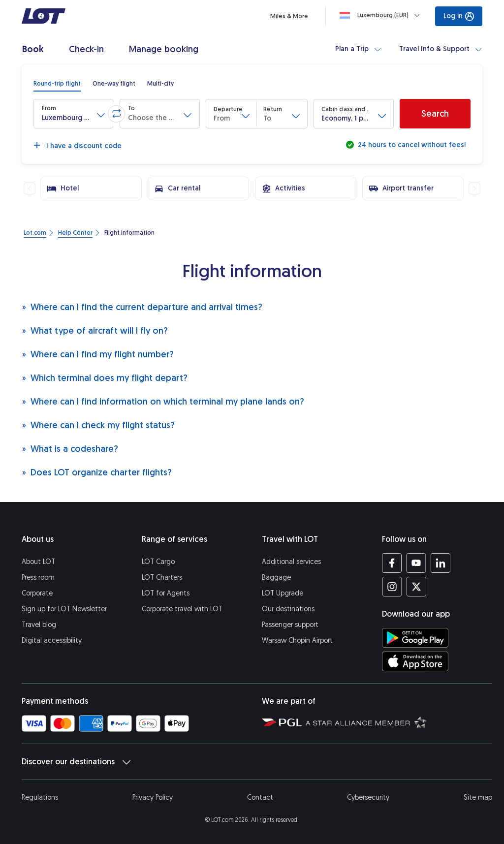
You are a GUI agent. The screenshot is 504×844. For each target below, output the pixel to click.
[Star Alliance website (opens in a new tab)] (366, 722)
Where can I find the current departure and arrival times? (142, 307)
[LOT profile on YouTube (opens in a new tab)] (416, 563)
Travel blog (39, 625)
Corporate (37, 593)
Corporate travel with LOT (182, 609)
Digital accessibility (52, 641)
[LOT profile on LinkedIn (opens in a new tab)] (440, 563)
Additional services (291, 562)
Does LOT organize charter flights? (97, 472)
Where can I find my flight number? (98, 354)
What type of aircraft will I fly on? (95, 330)
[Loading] (382, 15)
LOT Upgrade (283, 593)
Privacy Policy (153, 797)
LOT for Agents (166, 593)
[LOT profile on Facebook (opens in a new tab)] (392, 563)
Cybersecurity (368, 797)
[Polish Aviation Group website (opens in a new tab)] (282, 722)
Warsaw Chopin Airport (297, 641)
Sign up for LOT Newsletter (64, 609)
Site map (478, 797)
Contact (260, 797)
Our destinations (288, 609)
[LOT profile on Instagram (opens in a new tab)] (392, 587)
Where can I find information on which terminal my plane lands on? (163, 401)
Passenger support (290, 625)
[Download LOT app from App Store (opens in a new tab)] (415, 661)
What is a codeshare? (70, 449)
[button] (73, 114)
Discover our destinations (76, 762)
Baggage (276, 578)
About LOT (38, 562)
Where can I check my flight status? (98, 425)
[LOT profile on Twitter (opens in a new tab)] (416, 587)
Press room (38, 578)
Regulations (40, 797)
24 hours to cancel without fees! (411, 145)
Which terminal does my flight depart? (105, 378)
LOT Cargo (158, 562)
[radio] (57, 84)
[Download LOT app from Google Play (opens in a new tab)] (415, 638)
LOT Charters (162, 578)
